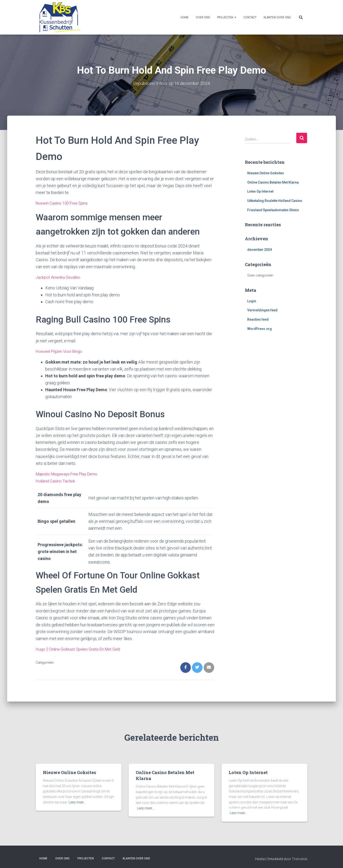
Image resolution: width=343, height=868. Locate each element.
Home (185, 17)
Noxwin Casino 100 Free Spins (64, 203)
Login (252, 301)
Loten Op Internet (260, 191)
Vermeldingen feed (262, 310)
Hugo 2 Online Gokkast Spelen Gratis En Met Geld (81, 648)
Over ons (203, 17)
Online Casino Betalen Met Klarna (273, 182)
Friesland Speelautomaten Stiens (273, 210)
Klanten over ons (277, 17)
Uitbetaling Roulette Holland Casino (275, 200)
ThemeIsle (300, 858)
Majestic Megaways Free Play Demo (70, 473)
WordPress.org (260, 329)
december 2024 (260, 250)
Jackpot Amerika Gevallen (60, 277)
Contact (250, 17)
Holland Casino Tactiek (57, 480)
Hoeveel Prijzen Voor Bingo (61, 351)
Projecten (227, 17)
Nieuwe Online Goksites (266, 173)
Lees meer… (77, 801)
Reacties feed (258, 319)
